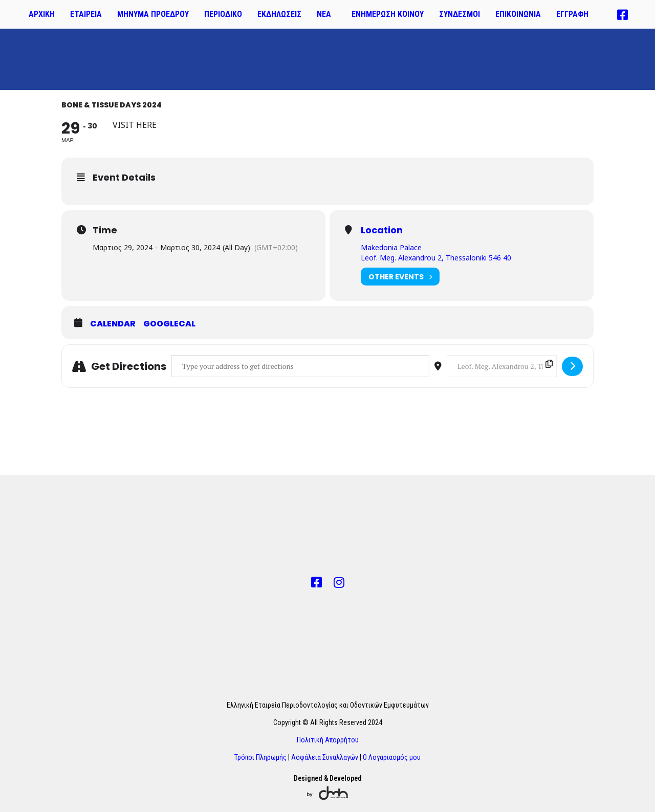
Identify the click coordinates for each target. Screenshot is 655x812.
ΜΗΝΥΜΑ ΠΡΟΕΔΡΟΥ (153, 14)
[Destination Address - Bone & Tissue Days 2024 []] (502, 366)
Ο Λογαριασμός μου (392, 757)
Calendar (113, 324)
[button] (326, 14)
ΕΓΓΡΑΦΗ (572, 14)
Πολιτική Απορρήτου (328, 740)
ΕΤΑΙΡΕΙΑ (86, 14)
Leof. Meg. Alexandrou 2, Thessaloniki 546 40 (436, 258)
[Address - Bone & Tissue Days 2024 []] (300, 366)
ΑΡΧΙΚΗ (42, 14)
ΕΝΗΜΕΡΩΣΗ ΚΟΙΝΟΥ (388, 14)
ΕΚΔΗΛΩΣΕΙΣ (279, 14)
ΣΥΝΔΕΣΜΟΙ (460, 14)
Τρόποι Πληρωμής (260, 757)
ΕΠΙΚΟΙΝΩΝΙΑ (518, 14)
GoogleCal (169, 324)
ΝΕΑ (324, 14)
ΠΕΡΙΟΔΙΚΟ (223, 14)
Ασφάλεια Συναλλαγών (325, 757)
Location (382, 230)
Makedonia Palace (391, 247)
